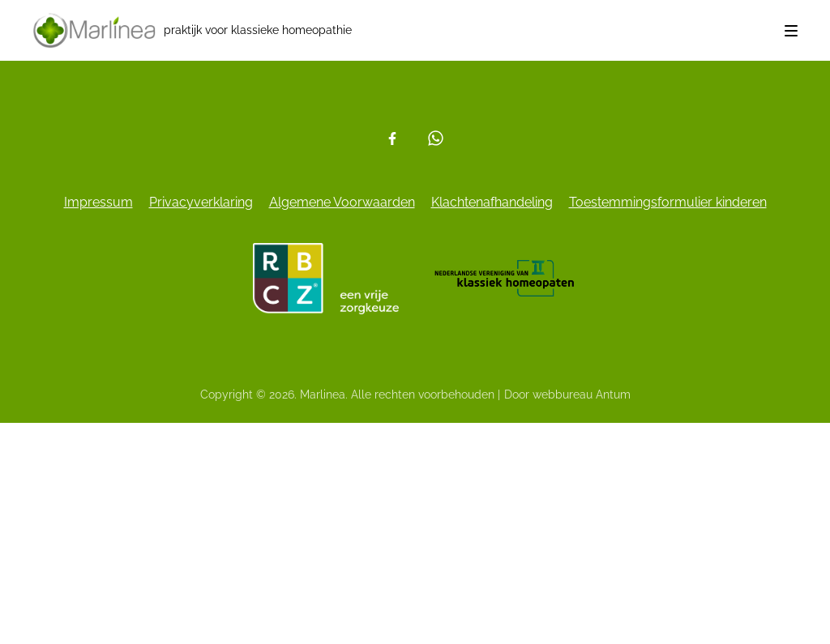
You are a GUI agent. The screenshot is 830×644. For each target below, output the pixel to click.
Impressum (98, 202)
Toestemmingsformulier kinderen (668, 202)
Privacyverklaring (201, 202)
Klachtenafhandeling (492, 202)
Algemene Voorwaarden (342, 202)
